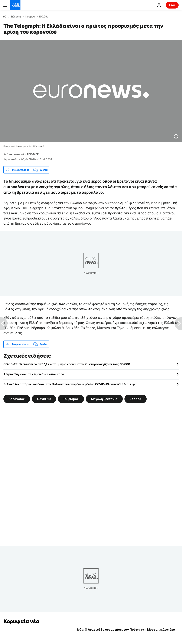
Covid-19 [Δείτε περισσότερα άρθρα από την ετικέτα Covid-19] (44, 399)
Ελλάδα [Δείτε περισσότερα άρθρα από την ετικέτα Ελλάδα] (136, 399)
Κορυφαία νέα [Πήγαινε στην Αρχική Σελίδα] (21, 621)
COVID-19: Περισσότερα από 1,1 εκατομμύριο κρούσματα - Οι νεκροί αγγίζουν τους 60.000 (67, 364)
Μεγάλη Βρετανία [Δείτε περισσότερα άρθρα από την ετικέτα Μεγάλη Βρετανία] (104, 399)
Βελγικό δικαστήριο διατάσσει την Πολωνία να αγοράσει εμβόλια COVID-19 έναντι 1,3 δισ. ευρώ (70, 384)
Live (172, 5)
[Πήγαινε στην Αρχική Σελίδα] (15, 5)
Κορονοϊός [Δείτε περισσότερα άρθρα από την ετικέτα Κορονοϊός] (17, 399)
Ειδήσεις (16, 17)
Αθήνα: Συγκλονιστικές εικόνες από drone (34, 374)
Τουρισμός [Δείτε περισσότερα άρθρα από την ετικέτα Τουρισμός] (71, 399)
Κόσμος (30, 17)
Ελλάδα (44, 17)
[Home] (5, 16)
